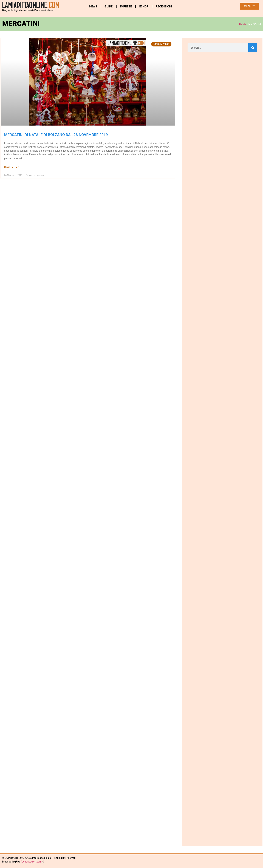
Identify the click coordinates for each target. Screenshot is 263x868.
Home (243, 24)
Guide (108, 6)
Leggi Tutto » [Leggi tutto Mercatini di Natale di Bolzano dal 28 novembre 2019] (12, 167)
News (93, 6)
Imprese (126, 6)
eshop (144, 6)
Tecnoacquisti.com (31, 862)
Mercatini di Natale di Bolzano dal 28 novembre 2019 (56, 135)
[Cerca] (253, 48)
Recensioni (164, 6)
